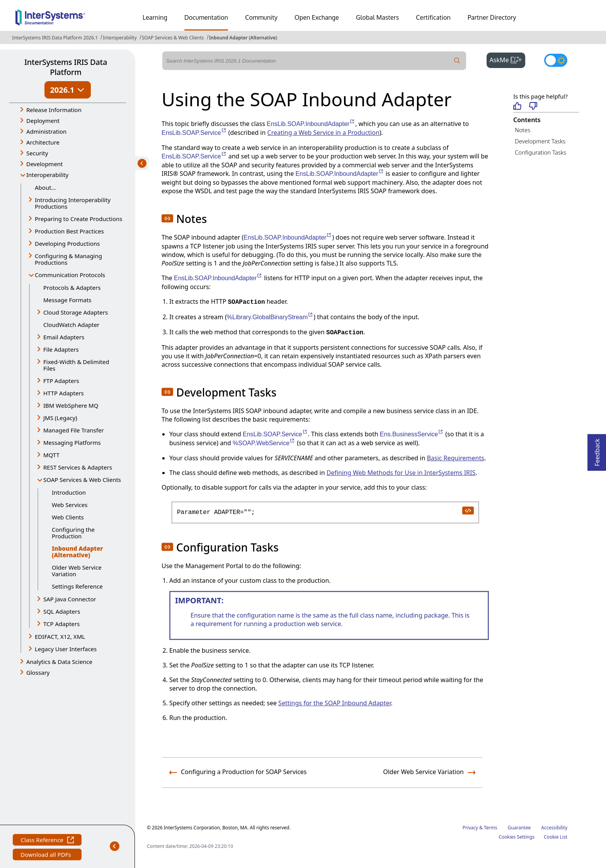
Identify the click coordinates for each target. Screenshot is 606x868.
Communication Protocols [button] (70, 275)
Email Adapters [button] (64, 337)
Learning (155, 17)
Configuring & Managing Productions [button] (68, 259)
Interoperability (120, 38)
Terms (491, 828)
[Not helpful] (533, 106)
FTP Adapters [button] (61, 381)
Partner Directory (492, 17)
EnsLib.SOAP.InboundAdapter (311, 124)
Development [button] (45, 164)
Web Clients (68, 517)
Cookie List (556, 837)
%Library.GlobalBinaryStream (270, 317)
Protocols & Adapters (72, 288)
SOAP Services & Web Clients (173, 38)
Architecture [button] (43, 142)
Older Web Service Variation (77, 571)
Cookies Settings (517, 837)
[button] (167, 218)
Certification (433, 17)
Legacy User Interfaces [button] (66, 649)
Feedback (597, 450)
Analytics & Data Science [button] (59, 662)
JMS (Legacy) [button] (60, 418)
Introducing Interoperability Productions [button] (73, 203)
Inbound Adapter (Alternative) (243, 38)
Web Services (70, 505)
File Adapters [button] (61, 349)
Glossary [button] (38, 672)
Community (261, 17)
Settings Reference (77, 586)
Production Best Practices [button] (69, 231)
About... (45, 187)
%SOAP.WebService (264, 443)
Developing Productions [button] (67, 243)
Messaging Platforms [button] (72, 443)
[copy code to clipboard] (468, 510)
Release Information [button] (54, 110)
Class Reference (47, 841)
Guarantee (519, 828)
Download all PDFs (47, 855)
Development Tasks (540, 141)
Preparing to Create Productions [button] (79, 219)
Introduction (69, 492)
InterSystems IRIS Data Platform (66, 67)
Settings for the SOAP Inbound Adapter (334, 703)
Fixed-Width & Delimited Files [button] (76, 365)
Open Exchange (317, 17)
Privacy (470, 828)
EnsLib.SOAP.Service (194, 133)
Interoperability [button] (47, 175)
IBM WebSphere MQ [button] (71, 405)
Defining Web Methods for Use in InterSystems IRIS (401, 473)
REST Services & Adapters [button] (78, 467)
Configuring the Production (73, 533)
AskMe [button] (508, 59)
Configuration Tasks (540, 152)
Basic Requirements (455, 458)
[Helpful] (517, 106)
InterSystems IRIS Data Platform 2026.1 (55, 38)
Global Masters (377, 17)
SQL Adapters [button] (62, 611)
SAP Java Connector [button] (70, 599)
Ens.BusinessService (412, 434)
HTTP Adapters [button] (64, 393)
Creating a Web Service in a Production (323, 133)
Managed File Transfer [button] (74, 430)
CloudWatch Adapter (71, 325)
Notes (523, 130)
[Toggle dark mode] (556, 60)
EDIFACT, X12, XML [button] (60, 637)
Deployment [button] (43, 121)
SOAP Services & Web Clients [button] (82, 480)
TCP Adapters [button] (61, 624)
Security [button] (37, 153)
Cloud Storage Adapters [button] (76, 312)
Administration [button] (46, 131)
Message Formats (67, 300)
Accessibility (554, 828)
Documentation (206, 17)
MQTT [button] (51, 455)
